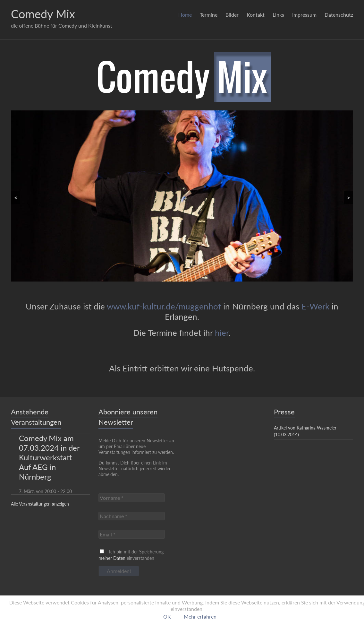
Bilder (232, 15)
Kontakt (256, 15)
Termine (209, 15)
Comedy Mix (43, 14)
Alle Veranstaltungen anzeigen (40, 504)
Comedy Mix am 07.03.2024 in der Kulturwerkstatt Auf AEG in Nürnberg (49, 457)
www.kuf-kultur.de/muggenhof (164, 306)
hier (222, 333)
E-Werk (315, 306)
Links (278, 15)
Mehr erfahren (200, 616)
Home (185, 15)
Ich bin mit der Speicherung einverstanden (131, 555)
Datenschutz (339, 15)
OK (167, 616)
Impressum (304, 15)
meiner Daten (112, 558)
